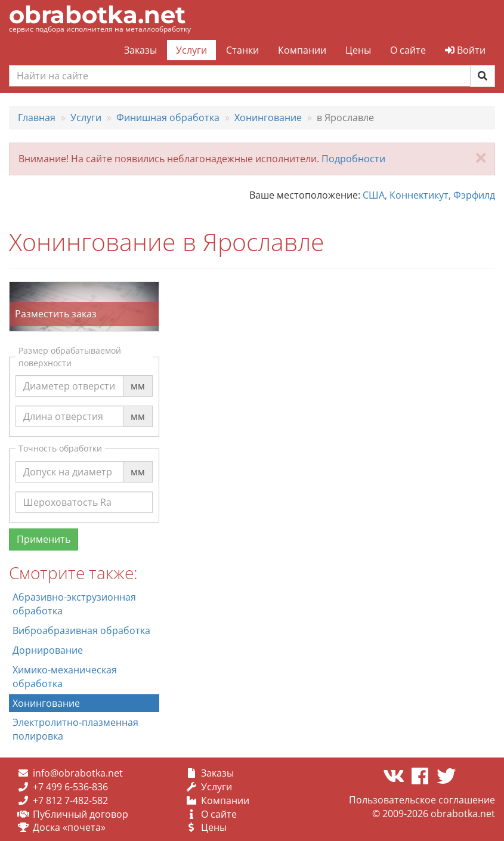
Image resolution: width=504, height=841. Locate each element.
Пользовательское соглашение (422, 800)
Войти (465, 50)
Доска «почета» (69, 827)
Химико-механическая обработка (65, 677)
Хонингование (46, 703)
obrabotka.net (97, 15)
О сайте (408, 50)
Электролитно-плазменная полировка (75, 729)
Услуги (191, 50)
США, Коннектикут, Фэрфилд (429, 195)
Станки (242, 50)
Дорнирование (48, 650)
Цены (358, 50)
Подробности (353, 159)
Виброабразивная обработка (81, 630)
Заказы (140, 50)
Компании (302, 50)
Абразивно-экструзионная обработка (74, 604)
